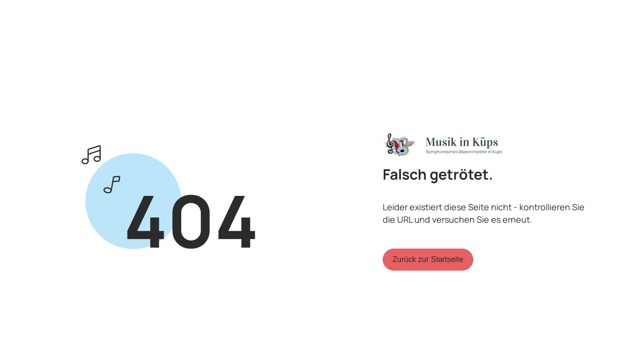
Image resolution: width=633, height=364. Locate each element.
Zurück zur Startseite (428, 259)
